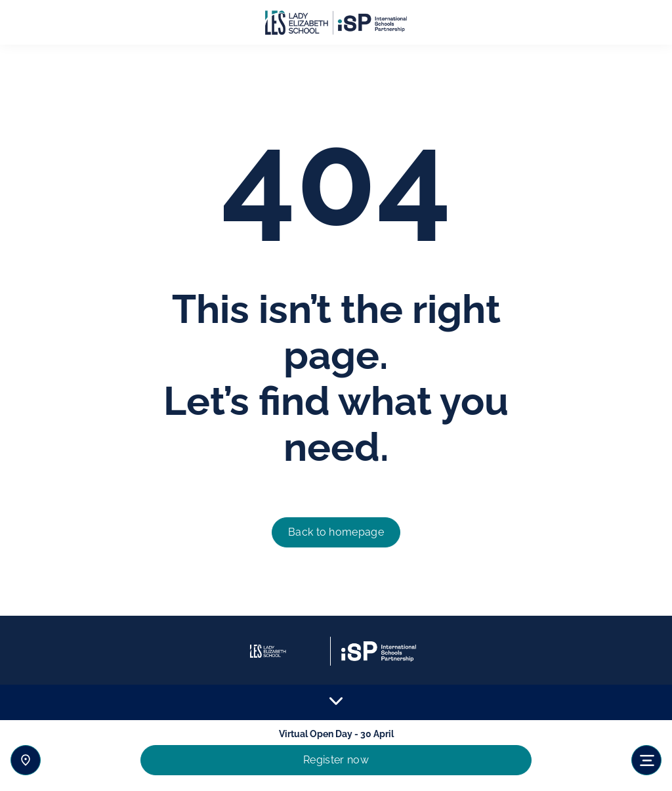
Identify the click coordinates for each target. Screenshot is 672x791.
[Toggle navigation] (646, 760)
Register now (336, 760)
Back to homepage (336, 532)
